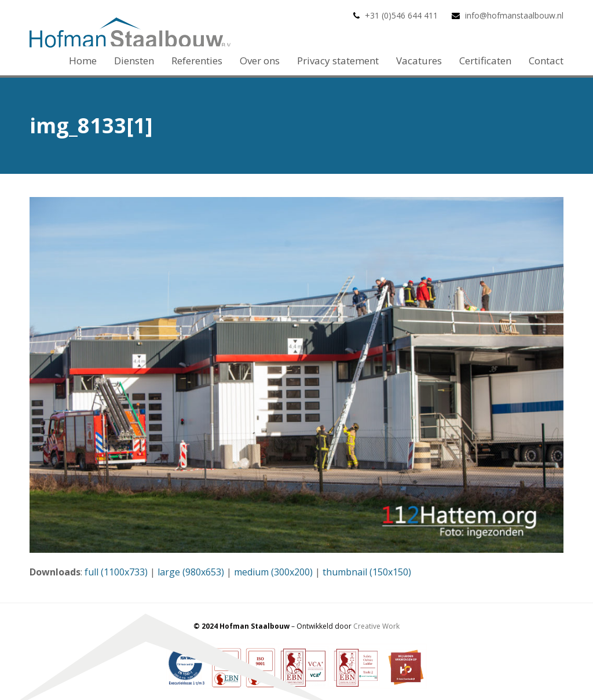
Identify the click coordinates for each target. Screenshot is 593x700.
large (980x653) (191, 572)
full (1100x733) (116, 572)
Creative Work (376, 626)
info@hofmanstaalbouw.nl (514, 15)
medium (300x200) (273, 572)
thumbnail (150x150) (367, 572)
